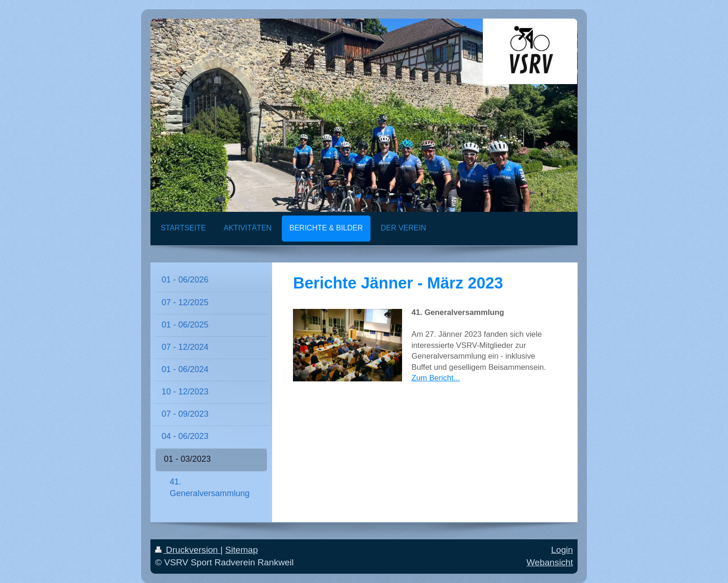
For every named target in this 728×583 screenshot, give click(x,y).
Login (562, 550)
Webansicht (550, 562)
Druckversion (188, 550)
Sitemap (241, 550)
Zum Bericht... (435, 378)
